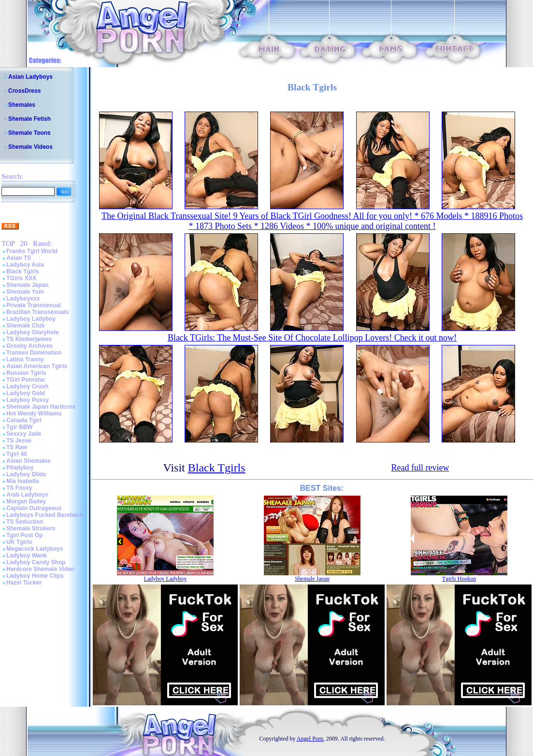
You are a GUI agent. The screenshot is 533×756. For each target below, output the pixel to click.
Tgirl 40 (17, 454)
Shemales (22, 105)
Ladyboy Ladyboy (31, 319)
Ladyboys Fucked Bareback (45, 515)
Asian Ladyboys (30, 77)
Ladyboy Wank (27, 556)
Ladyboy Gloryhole (33, 332)
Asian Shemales (29, 461)
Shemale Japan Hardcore (41, 407)
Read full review (420, 468)
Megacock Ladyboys (35, 549)
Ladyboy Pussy (28, 400)
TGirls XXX (21, 278)
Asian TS (19, 258)
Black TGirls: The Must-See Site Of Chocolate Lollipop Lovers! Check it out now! (312, 338)
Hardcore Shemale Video (40, 569)
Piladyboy (20, 468)
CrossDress (24, 91)
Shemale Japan (27, 285)
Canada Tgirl (24, 420)
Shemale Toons (29, 133)
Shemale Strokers (31, 528)
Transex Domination (34, 353)
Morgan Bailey (26, 501)
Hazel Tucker (24, 583)
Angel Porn (310, 739)
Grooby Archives (29, 346)
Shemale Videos (30, 147)
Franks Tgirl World (32, 251)
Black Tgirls (23, 271)
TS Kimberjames (29, 339)
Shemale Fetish (29, 119)
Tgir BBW (20, 427)
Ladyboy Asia (25, 265)
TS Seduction (25, 522)
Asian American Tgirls (37, 366)
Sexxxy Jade (24, 434)
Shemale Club (25, 326)
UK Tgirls (19, 542)
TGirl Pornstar (26, 380)
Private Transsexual (34, 305)
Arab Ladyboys (27, 495)
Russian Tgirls (26, 373)
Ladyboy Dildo (26, 474)
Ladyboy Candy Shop (36, 562)
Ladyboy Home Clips (35, 576)
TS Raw (17, 447)
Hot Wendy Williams (34, 414)
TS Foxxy (19, 488)
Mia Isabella (22, 481)
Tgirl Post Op (24, 535)
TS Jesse (19, 441)
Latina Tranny (25, 359)
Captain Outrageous (34, 508)
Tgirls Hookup (459, 579)
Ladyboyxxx (23, 299)
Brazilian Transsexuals (37, 312)
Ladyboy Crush (27, 386)
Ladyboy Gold (26, 393)
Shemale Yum (25, 292)
